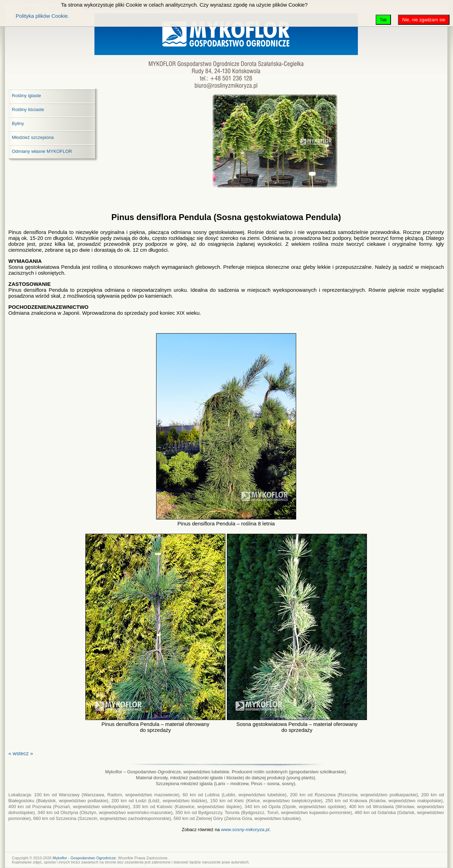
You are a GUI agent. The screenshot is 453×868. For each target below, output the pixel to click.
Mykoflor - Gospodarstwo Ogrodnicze (84, 858)
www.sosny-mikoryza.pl (245, 830)
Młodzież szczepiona (33, 137)
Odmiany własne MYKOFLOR (42, 151)
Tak (383, 20)
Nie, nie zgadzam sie (424, 20)
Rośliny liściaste (28, 110)
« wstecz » (21, 753)
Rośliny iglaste (26, 96)
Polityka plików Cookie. (42, 16)
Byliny (18, 123)
